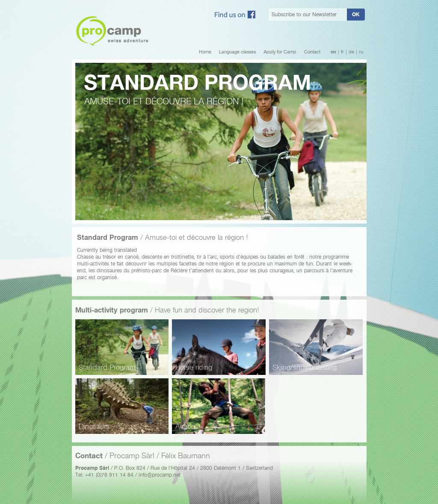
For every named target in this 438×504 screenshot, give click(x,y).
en (333, 52)
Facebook (235, 15)
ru (361, 52)
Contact (312, 52)
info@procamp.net (160, 475)
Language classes (237, 52)
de (351, 52)
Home (205, 52)
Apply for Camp (280, 52)
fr (342, 52)
